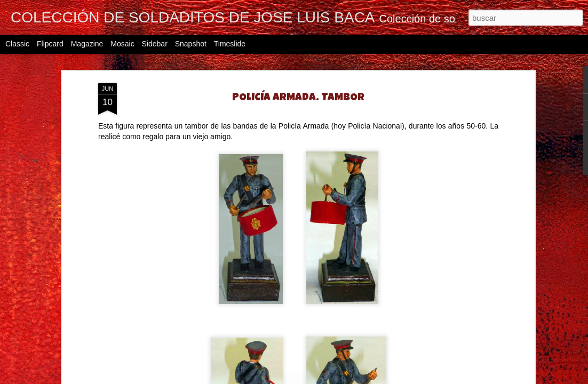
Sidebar (155, 44)
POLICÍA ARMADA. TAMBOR (298, 98)
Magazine (87, 44)
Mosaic (122, 44)
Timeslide (230, 44)
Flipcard (50, 44)
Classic (17, 44)
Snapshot (191, 44)
